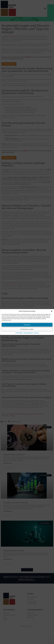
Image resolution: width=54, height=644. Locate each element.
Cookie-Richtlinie (19, 333)
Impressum (36, 333)
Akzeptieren (27, 325)
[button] (52, 311)
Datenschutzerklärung (28, 333)
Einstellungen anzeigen (27, 329)
